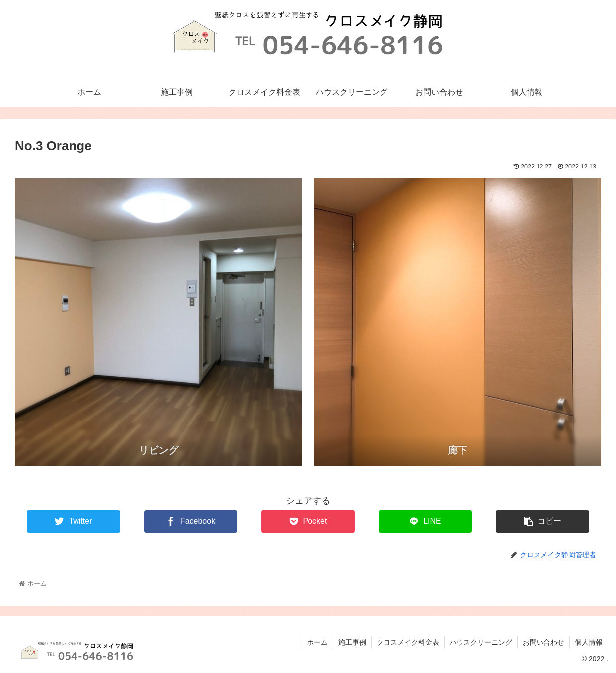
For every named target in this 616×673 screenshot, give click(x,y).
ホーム (317, 642)
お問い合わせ (543, 642)
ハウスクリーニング (481, 642)
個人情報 (589, 642)
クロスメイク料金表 (408, 642)
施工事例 (352, 642)
